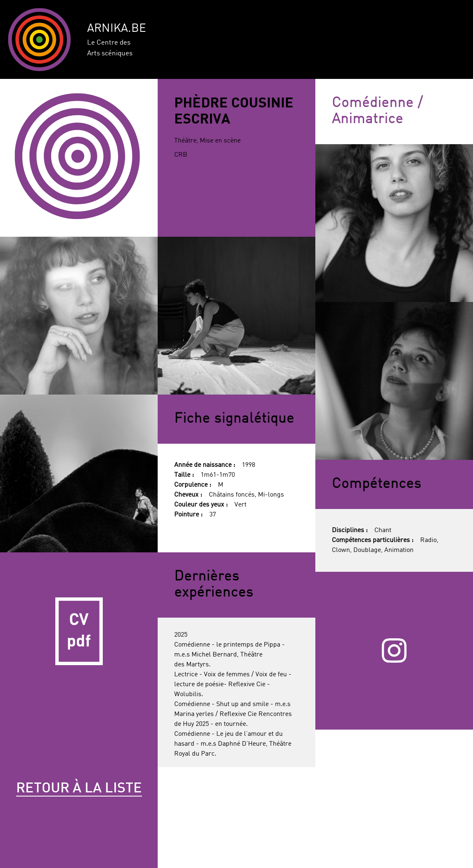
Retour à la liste (79, 789)
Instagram (394, 651)
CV (79, 631)
